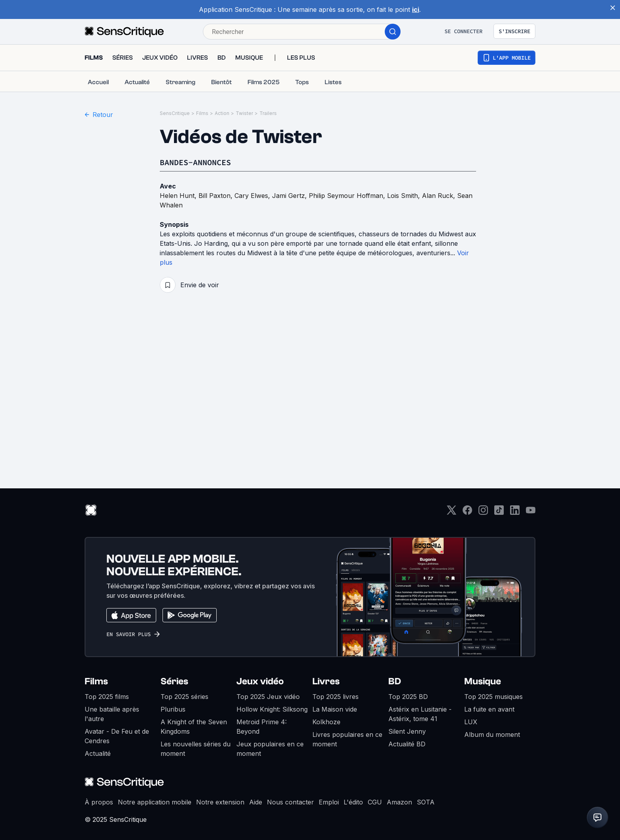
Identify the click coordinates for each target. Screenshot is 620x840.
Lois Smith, (405, 196)
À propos (99, 802)
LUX (471, 722)
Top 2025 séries (184, 697)
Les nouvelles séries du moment (196, 749)
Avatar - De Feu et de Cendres (117, 736)
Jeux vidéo (260, 681)
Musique (483, 681)
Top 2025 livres (336, 697)
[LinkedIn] (515, 513)
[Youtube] (531, 513)
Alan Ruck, (439, 196)
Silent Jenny (407, 731)
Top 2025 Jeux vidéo (268, 697)
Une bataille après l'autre (112, 714)
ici (416, 9)
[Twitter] (452, 513)
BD (395, 681)
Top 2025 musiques (493, 697)
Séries (174, 681)
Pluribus (173, 709)
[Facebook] (467, 513)
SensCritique (175, 113)
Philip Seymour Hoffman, (348, 196)
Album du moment (492, 735)
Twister (244, 113)
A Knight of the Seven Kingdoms (194, 727)
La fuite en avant (489, 709)
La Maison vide (335, 709)
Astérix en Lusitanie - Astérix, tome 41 (420, 714)
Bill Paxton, (216, 196)
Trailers (268, 113)
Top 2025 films (107, 697)
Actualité (98, 753)
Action (222, 113)
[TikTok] (499, 513)
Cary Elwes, (253, 196)
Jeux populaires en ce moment (270, 749)
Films (202, 113)
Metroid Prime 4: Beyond (262, 727)
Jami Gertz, (290, 196)
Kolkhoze (326, 722)
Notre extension (220, 802)
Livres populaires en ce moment (347, 739)
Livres (326, 681)
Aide (256, 802)
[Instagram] (483, 513)
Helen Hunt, (179, 196)
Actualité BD (407, 744)
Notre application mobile (155, 802)
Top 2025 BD (408, 697)
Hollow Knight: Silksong (272, 709)
